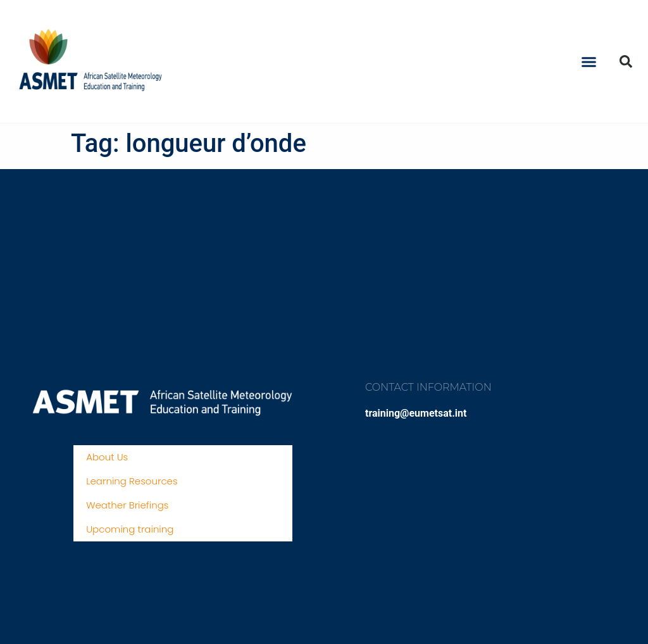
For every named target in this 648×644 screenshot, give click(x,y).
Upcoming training (130, 529)
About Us (107, 457)
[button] (589, 61)
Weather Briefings (127, 505)
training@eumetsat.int (416, 413)
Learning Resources (132, 481)
